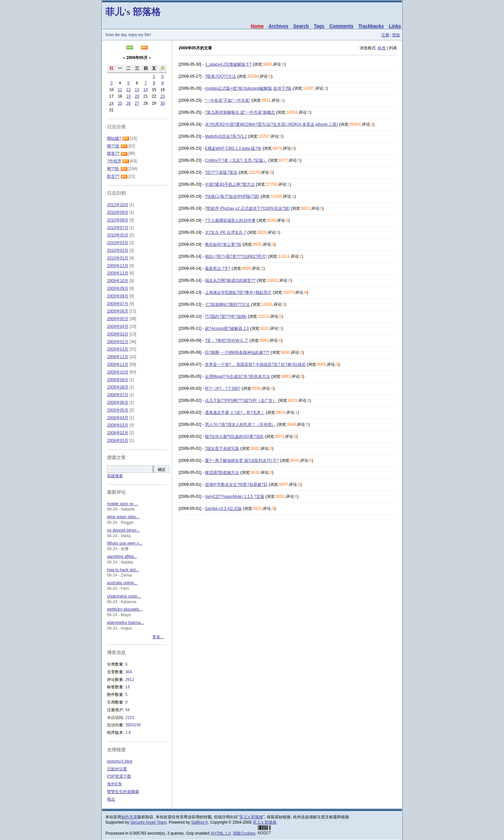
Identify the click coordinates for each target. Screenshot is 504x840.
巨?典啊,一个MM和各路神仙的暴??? (237, 352)
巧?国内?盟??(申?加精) (226, 316)
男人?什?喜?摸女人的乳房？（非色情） (240, 425)
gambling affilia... (122, 557)
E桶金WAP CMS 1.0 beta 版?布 (233, 148)
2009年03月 (118, 334)
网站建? (114, 138)
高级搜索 (115, 476)
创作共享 (129, 817)
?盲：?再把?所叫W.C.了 (227, 340)
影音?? (113, 176)
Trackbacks (371, 26)
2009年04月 (118, 326)
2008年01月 (118, 441)
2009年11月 (118, 273)
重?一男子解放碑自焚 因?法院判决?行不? (242, 461)
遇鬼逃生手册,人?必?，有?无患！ (235, 412)
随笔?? (113, 153)
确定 (162, 470)
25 (120, 103)
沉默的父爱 (117, 769)
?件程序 (114, 161)
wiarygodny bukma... (125, 623)
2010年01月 (118, 258)
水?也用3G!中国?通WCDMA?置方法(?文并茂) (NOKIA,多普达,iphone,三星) (271, 124)
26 (128, 103)
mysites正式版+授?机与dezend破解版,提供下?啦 (248, 88)
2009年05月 (118, 319)
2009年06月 (118, 311)
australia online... (122, 583)
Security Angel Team (148, 822)
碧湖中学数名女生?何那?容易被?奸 (236, 485)
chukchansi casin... (124, 596)
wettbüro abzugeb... (124, 609)
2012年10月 (118, 205)
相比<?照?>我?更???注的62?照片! (236, 256)
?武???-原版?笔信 (221, 172)
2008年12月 (118, 357)
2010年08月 (118, 220)
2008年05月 (118, 410)
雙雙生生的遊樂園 (123, 792)
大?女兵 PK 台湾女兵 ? (225, 232)
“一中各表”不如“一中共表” (228, 100)
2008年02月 (118, 433)
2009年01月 (118, 349)
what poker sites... (123, 517)
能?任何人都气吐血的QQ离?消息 (234, 437)
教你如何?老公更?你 (223, 244)
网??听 (113, 169)
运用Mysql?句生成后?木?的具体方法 (237, 376)
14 (145, 90)
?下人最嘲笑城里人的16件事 (230, 220)
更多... (158, 637)
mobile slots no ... (122, 504)
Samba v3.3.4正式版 (223, 509)
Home (257, 26)
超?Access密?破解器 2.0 (227, 328)
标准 (382, 48)
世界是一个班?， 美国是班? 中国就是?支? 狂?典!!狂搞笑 (255, 364)
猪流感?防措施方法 (222, 473)
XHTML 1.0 (221, 833)
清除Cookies (244, 833)
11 (120, 90)
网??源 (113, 146)
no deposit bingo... (123, 530)
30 (162, 103)
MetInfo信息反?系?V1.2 (226, 136)
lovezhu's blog (120, 761)
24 (111, 103)
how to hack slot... (123, 570)
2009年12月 (118, 266)
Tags (319, 26)
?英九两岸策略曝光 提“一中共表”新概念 (240, 112)
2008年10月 (118, 372)
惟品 (111, 799)
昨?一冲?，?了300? (223, 388)
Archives (278, 26)
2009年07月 (118, 304)
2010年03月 (118, 243)
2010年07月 (118, 228)
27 (137, 103)
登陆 (396, 35)
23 (162, 96)
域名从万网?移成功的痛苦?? (230, 280)
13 (137, 90)
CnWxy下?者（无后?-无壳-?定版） (236, 160)
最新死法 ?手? (218, 268)
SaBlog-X (199, 822)
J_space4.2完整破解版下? (228, 64)
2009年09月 (118, 288)
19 (128, 96)
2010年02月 (118, 250)
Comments (341, 26)
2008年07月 (118, 395)
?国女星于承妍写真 (222, 449)
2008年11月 (118, 364)
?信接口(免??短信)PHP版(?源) (232, 196)
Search (301, 26)
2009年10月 (118, 281)
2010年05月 (118, 235)
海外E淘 (114, 784)
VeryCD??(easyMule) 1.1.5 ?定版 (235, 497)
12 (128, 90)
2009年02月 (118, 342)
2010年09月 (118, 212)
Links (395, 26)
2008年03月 (118, 425)
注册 (385, 35)
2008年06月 (118, 402)
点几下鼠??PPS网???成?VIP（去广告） (241, 400)
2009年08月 (118, 296)
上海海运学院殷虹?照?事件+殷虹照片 (238, 292)
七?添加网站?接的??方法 (227, 304)
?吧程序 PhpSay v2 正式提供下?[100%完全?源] (247, 208)
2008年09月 (118, 380)
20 (137, 96)
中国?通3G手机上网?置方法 (230, 184)
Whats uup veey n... (125, 543)
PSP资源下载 (119, 776)
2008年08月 (118, 387)
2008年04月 (118, 418)
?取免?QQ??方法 (220, 76)
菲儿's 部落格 (133, 12)
